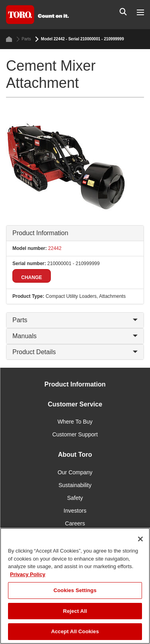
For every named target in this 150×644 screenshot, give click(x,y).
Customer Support (75, 434)
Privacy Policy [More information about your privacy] (28, 574)
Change (32, 277)
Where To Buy (75, 422)
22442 (54, 248)
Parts (24, 39)
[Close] (140, 539)
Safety (75, 498)
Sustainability (75, 485)
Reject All (75, 611)
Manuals (75, 336)
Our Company (75, 472)
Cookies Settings (75, 590)
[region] (75, 586)
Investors (75, 511)
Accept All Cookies (75, 631)
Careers (75, 523)
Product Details (75, 352)
